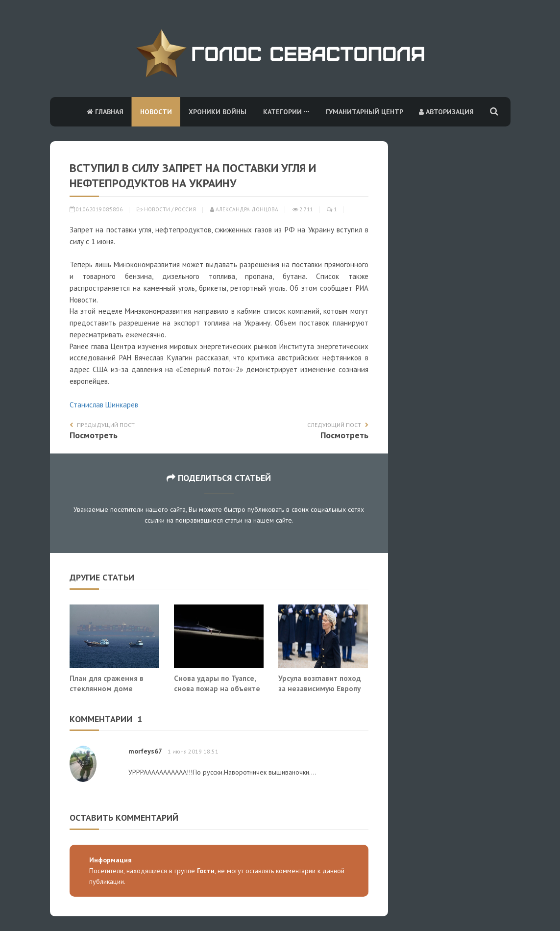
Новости (156, 112)
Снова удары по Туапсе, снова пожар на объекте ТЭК (217, 689)
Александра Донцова (244, 209)
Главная (105, 112)
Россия (185, 209)
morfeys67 (145, 751)
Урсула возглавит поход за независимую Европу (320, 683)
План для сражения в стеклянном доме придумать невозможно (112, 689)
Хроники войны (218, 112)
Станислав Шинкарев (104, 405)
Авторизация (446, 112)
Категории (286, 112)
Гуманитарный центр (365, 112)
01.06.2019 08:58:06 (96, 209)
